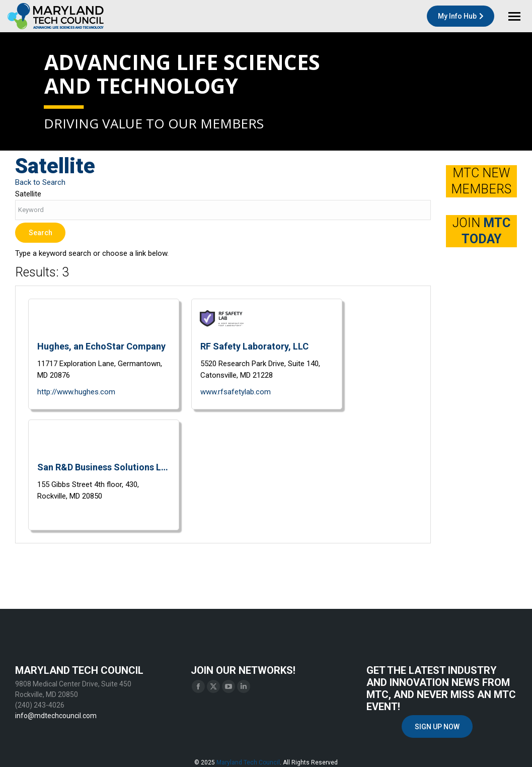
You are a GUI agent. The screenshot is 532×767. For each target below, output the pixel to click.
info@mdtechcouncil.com (56, 716)
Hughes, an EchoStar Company (101, 346)
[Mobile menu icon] (514, 16)
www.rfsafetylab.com (236, 392)
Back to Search (40, 182)
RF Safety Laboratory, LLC (254, 346)
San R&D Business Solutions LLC (104, 467)
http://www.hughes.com (76, 392)
